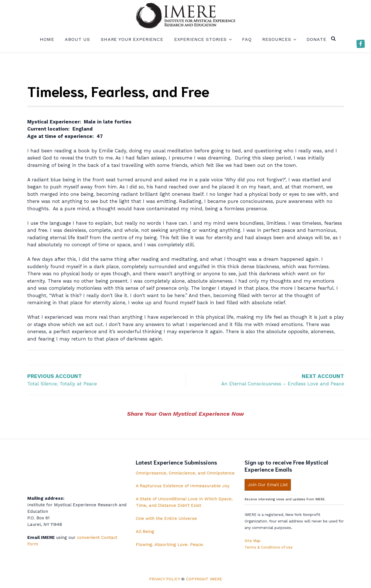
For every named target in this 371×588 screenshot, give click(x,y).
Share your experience (132, 39)
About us (77, 39)
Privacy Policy (164, 579)
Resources (279, 39)
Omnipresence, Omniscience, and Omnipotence (185, 473)
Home (47, 39)
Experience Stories (203, 39)
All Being (145, 532)
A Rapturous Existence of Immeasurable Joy (183, 486)
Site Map (253, 541)
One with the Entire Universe (166, 518)
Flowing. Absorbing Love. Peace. (170, 545)
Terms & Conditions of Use (269, 547)
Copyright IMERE (204, 579)
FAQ (247, 39)
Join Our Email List (268, 485)
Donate (316, 39)
